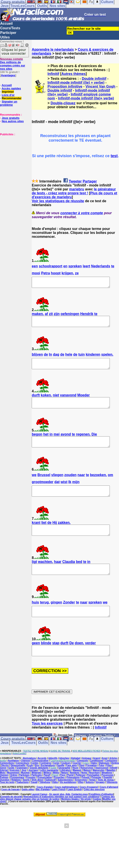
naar (81, 485)
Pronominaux (17, 797)
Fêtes (109, 785)
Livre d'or (8, 95)
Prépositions (73, 797)
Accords (42, 778)
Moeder (83, 401)
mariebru (77, 189)
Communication (40, 780)
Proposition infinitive (65, 86)
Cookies (97, 819)
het (46, 442)
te (113, 266)
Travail (34, 802)
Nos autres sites (13, 121)
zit (51, 316)
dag (56, 358)
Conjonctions (7, 783)
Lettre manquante (49, 790)
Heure (75, 787)
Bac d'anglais (43, 809)
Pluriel (70, 795)
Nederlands (101, 266)
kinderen (93, 358)
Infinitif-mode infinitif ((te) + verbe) (76, 83)
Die (94, 442)
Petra (45, 273)
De (72, 661)
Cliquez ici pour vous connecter (14, 51)
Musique (25, 792)
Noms (84, 792)
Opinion (4, 795)
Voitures (90, 802)
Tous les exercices (47, 743)
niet (56, 401)
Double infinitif (94, 79)
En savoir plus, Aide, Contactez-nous (69, 814)
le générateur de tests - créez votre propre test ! (74, 191)
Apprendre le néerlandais (53, 50)
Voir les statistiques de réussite (58, 201)
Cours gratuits (13, 759)
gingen (56, 618)
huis (35, 618)
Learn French (59, 809)
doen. (80, 661)
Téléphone (45, 802)
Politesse (80, 795)
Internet (4, 790)
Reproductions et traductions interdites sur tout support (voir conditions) (61, 816)
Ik (70, 492)
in (51, 442)
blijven (37, 358)
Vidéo (55, 802)
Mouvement (13, 792)
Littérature (66, 790)
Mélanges (37, 792)
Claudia (69, 575)
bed (79, 575)
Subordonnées (65, 799)
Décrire (5, 785)
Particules (37, 795)
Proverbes (59, 797)
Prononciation (45, 797)
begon (37, 442)
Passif (47, 795)
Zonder (69, 618)
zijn (57, 316)
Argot (105, 778)
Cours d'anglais (45, 807)
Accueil (6, 23)
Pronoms (31, 797)
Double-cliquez (63, 103)
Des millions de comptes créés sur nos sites (13, 64)
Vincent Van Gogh (101, 86)
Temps (92, 799)
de (46, 358)
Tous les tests (7, 802)
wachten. (45, 575)
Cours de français (10, 809)
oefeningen (70, 316)
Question (5, 799)
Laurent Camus (39, 814)
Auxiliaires (13, 780)
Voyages (100, 802)
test (114, 156)
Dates (94, 783)
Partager (90, 181)
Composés (83, 780)
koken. (46, 401)
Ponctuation (93, 795)
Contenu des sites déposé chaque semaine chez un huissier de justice (57, 818)
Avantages (8, 75)
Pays (63, 795)
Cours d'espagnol (89, 807)
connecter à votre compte (82, 213)
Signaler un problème (9, 103)
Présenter (96, 797)
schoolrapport (51, 266)
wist (64, 492)
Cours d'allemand (109, 807)
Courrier (77, 783)
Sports (26, 799)
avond (66, 442)
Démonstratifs (18, 785)
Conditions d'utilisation (101, 814)
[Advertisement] (13, 158)
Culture (107, 759)
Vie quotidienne (68, 802)
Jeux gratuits (11, 118)
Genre (3, 787)
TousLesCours (22, 6)
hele (69, 358)
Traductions (22, 802)
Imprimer (8, 92)
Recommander (12, 98)
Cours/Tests (10, 28)
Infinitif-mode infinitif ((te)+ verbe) (86, 98)
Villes (81, 802)
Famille (61, 785)
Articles (113, 778)
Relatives (16, 799)
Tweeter (75, 181)
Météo (56, 792)
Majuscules (99, 790)
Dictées (115, 783)
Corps (56, 783)
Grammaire (22, 787)
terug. (45, 618)
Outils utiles (28, 809)
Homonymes (87, 787)
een (35, 266)
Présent (86, 797)
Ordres (14, 795)
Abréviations (29, 778)
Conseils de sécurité (11, 816)
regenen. (83, 442)
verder (90, 661)
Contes (35, 783)
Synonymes (81, 799)
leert (86, 266)
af (46, 316)
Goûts (11, 787)
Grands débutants (39, 787)
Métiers (47, 792)
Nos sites (57, 6)
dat (57, 492)
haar (58, 575)
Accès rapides (11, 88)
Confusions (111, 780)
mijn (76, 492)
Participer (8, 33)
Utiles (5, 37)
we (34, 485)
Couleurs (66, 783)
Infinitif (53, 74)
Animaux (87, 778)
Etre (37, 785)
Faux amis (72, 785)
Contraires (46, 783)
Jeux (5, 6)
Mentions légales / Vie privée (76, 819)
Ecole (30, 785)
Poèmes (4, 797)
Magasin (77, 790)
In (51, 358)
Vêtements (112, 802)
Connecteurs (22, 783)
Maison (87, 790)
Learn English (75, 809)
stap (56, 661)
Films (82, 785)
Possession (108, 795)
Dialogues (104, 783)
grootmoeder (43, 492)
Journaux (33, 790)
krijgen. (68, 273)
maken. (38, 316)
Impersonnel (102, 787)
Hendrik (87, 316)
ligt (34, 575)
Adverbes (64, 778)
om (110, 485)
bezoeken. (98, 485)
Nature (65, 792)
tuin (81, 358)
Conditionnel (97, 780)
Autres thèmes (73, 74)
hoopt (56, 273)
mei (57, 442)
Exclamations (48, 785)
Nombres (74, 792)
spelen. (107, 358)
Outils (42, 6)
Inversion (15, 790)
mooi (36, 273)
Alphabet (76, 778)
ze (77, 273)
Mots (3, 792)
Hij (55, 534)
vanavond (68, 401)
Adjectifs (53, 778)
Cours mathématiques (66, 807)
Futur (102, 785)
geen (36, 661)
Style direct (37, 799)
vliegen (57, 485)
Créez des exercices (94, 809)
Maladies (111, 790)
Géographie (64, 787)
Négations (107, 792)
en (65, 266)
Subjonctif (50, 799)
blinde (46, 661)
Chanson (25, 780)
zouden (70, 485)
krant (36, 534)
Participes (24, 795)
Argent (96, 778)
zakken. (64, 534)
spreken (75, 266)
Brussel (44, 485)
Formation (92, 785)
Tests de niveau (106, 799)
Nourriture (94, 792)
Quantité (108, 797)
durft (36, 401)
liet (44, 534)
